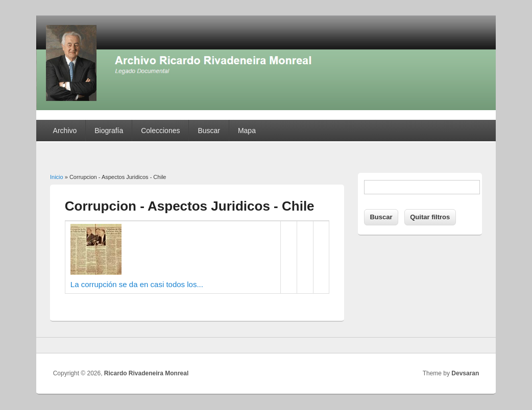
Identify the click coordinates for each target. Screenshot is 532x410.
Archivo (65, 131)
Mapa (247, 131)
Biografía (109, 131)
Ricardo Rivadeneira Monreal (146, 373)
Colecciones (160, 131)
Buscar (209, 131)
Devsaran (465, 373)
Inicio (57, 177)
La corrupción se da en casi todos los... (137, 284)
